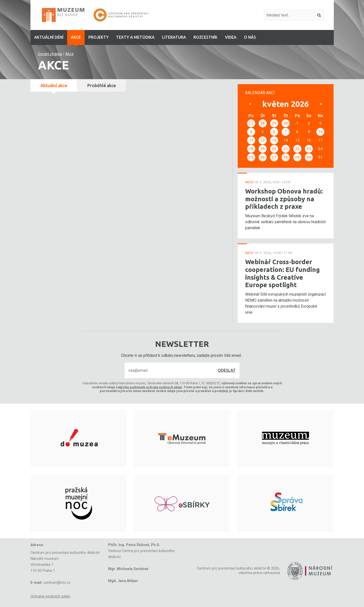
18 (251, 149)
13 (274, 140)
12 (263, 140)
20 (274, 149)
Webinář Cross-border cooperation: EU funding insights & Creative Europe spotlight (282, 273)
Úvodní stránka (50, 54)
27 (251, 123)
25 (251, 157)
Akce (70, 54)
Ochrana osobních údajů (50, 596)
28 (263, 123)
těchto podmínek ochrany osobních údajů (151, 387)
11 (251, 140)
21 (286, 149)
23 (309, 149)
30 (286, 123)
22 (297, 149)
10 (320, 132)
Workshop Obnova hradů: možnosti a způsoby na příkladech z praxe (284, 199)
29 (274, 123)
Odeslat (227, 370)
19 (263, 149)
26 (263, 157)
